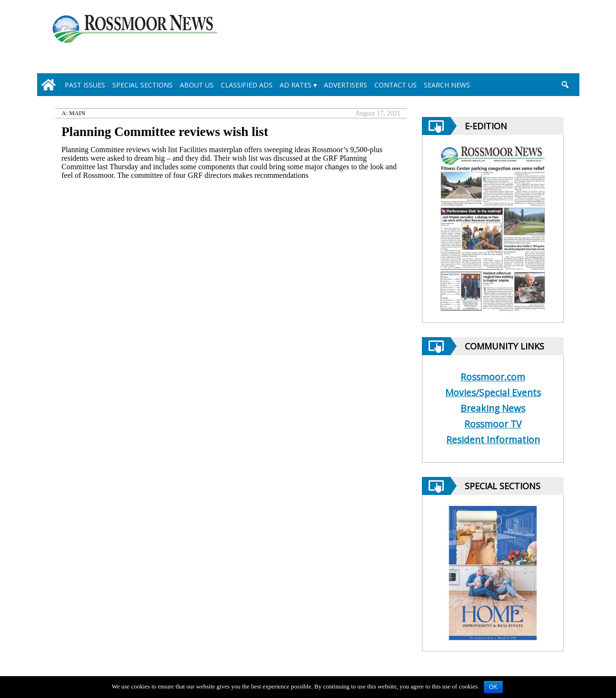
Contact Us (396, 85)
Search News (447, 85)
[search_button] (565, 85)
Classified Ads (247, 85)
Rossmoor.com (493, 377)
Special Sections (142, 85)
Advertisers (346, 85)
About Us (197, 85)
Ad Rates (296, 85)
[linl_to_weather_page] (533, 39)
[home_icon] (49, 85)
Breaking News (493, 408)
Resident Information (493, 440)
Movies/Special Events (493, 393)
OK (493, 687)
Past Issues (85, 85)
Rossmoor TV (493, 424)
